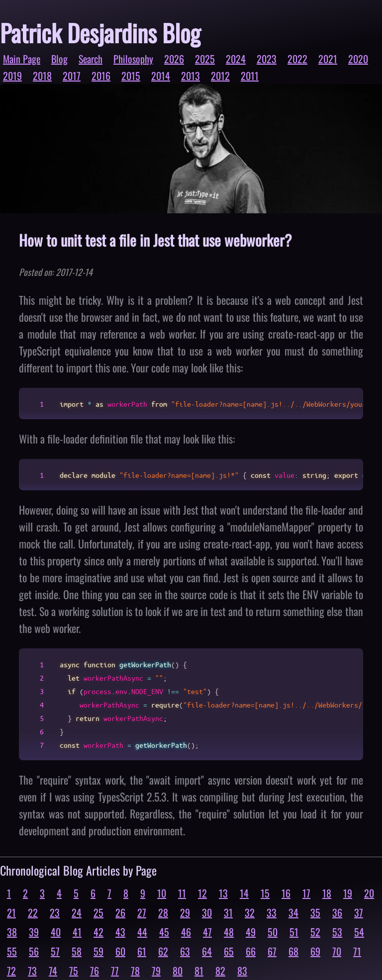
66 (251, 951)
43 (120, 932)
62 (163, 951)
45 (164, 932)
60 (120, 951)
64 (207, 951)
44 (142, 932)
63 (185, 951)
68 (293, 951)
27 (142, 912)
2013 (191, 76)
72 (11, 971)
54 (359, 932)
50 (273, 932)
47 (207, 932)
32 (250, 912)
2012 (220, 76)
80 (178, 971)
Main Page (22, 59)
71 (357, 951)
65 (229, 951)
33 (272, 912)
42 (98, 932)
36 (337, 912)
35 (315, 912)
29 (185, 912)
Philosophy (133, 59)
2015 (131, 76)
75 (74, 971)
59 (98, 951)
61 (142, 951)
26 (120, 912)
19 (348, 893)
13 (223, 893)
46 (186, 932)
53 (337, 932)
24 (77, 912)
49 (251, 932)
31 (228, 912)
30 (207, 912)
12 (202, 893)
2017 (72, 76)
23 (55, 912)
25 (98, 912)
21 (11, 912)
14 (244, 893)
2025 (205, 59)
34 (293, 912)
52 (315, 932)
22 (33, 912)
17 (306, 893)
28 (163, 912)
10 (162, 893)
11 (182, 893)
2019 (12, 76)
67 (272, 951)
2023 (267, 59)
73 (32, 971)
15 (265, 893)
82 (220, 971)
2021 (328, 59)
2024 (236, 59)
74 (53, 971)
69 (315, 951)
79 (156, 971)
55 (12, 951)
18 (327, 893)
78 (135, 971)
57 (55, 951)
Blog (59, 59)
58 (77, 951)
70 (337, 951)
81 (199, 971)
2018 (42, 76)
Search (91, 59)
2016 (101, 76)
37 (359, 912)
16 (286, 893)
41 (77, 932)
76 (95, 971)
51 (294, 932)
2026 (174, 59)
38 (12, 932)
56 (34, 951)
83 (242, 971)
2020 (358, 59)
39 (34, 932)
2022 (297, 59)
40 (56, 932)
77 (115, 971)
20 (369, 893)
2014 (161, 76)
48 (229, 932)
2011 (250, 76)
